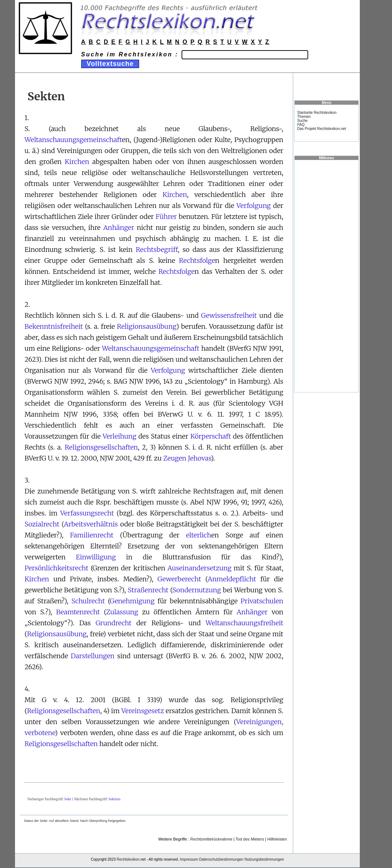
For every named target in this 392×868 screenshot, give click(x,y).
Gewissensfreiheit (229, 315)
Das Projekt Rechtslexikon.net (322, 129)
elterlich (199, 535)
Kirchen (77, 162)
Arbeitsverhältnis (91, 524)
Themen (304, 117)
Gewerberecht (179, 579)
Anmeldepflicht (232, 579)
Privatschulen (262, 601)
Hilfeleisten (277, 839)
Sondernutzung (197, 590)
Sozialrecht (42, 524)
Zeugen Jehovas (187, 458)
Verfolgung (254, 206)
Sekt (68, 799)
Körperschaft (211, 436)
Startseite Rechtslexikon (317, 113)
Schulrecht (88, 601)
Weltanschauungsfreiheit (244, 623)
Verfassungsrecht (87, 513)
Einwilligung (96, 557)
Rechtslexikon (128, 859)
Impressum (189, 859)
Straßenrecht (148, 590)
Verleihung (119, 436)
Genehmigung (132, 601)
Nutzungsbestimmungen (264, 859)
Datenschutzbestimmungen (221, 859)
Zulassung (122, 612)
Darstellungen (93, 656)
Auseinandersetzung (199, 568)
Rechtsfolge (197, 260)
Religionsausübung (146, 326)
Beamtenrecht (78, 612)
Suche (302, 121)
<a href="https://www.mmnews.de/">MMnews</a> (326, 276)
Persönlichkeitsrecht (56, 568)
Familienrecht (92, 535)
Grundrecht (113, 623)
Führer (166, 217)
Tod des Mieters (250, 839)
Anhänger (119, 228)
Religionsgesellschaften (101, 447)
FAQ (301, 125)
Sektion (114, 799)
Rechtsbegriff (157, 249)
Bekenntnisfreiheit (54, 326)
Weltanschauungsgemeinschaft (73, 140)
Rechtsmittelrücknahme (211, 839)
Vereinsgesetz (142, 711)
